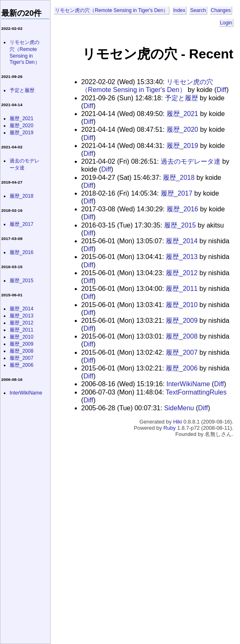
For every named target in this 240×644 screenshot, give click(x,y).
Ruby (169, 428)
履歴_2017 (177, 193)
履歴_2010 (182, 305)
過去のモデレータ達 (191, 161)
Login (226, 23)
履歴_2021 (182, 114)
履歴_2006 (182, 368)
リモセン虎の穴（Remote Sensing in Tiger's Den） (111, 10)
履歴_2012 (182, 273)
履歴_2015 (180, 225)
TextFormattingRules (196, 392)
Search (198, 10)
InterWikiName (188, 384)
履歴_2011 (182, 289)
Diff (221, 90)
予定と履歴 (181, 98)
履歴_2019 (182, 146)
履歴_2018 (179, 178)
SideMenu (179, 408)
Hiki (178, 422)
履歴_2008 (182, 336)
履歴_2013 (182, 257)
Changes (221, 10)
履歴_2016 (182, 209)
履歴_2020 (182, 130)
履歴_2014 (182, 241)
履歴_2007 (182, 352)
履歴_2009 (182, 321)
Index (179, 10)
